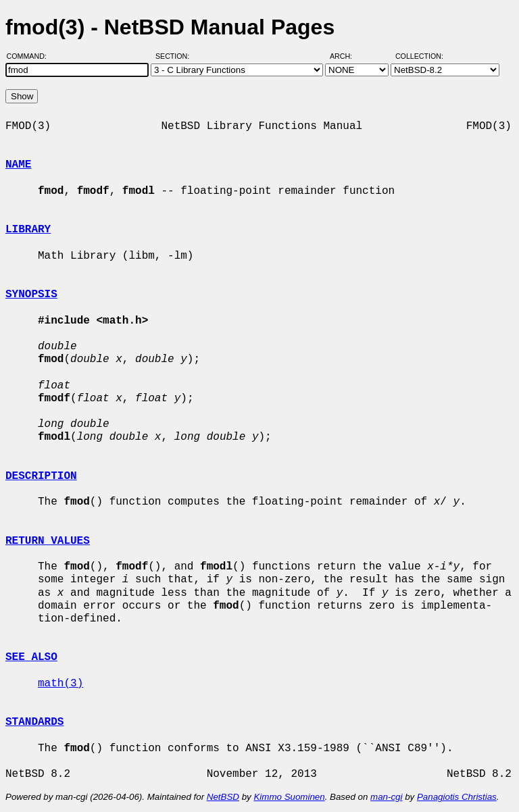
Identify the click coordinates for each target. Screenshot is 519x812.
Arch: (347, 56)
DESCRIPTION (41, 476)
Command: (31, 56)
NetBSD (223, 797)
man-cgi (386, 797)
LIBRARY (28, 230)
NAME (18, 165)
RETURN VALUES (48, 541)
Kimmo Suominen (289, 797)
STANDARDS (34, 722)
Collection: (419, 56)
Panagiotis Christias (457, 797)
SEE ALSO (31, 657)
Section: (175, 56)
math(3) (60, 684)
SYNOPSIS (31, 295)
